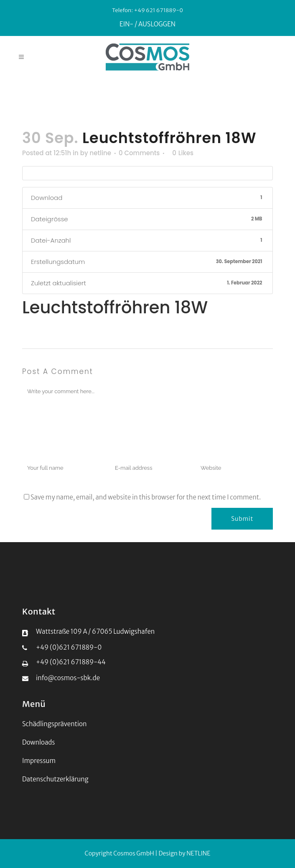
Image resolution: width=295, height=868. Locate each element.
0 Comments (139, 153)
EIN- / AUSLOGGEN (147, 24)
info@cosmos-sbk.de (68, 678)
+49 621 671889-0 (158, 10)
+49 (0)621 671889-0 (69, 647)
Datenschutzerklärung (55, 779)
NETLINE (198, 853)
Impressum (39, 761)
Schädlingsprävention (55, 724)
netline (100, 153)
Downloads (38, 742)
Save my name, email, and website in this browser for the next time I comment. (146, 497)
